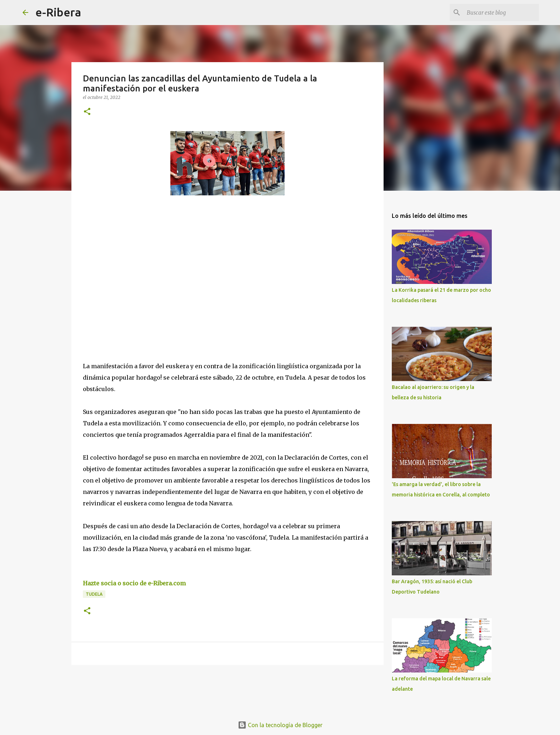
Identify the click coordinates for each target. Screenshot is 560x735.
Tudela (94, 594)
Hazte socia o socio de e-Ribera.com (134, 583)
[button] (87, 112)
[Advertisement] (136, 266)
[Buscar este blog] (501, 12)
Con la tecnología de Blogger (280, 725)
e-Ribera (58, 12)
